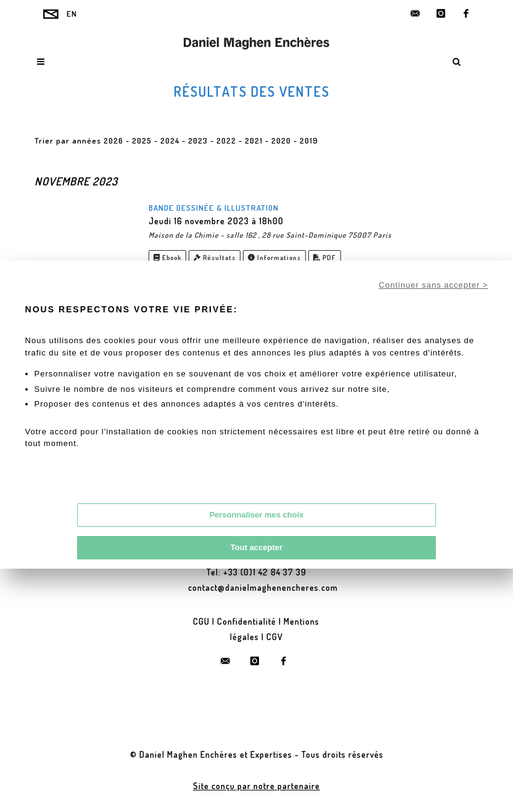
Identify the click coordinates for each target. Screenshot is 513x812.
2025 (142, 140)
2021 (254, 140)
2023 (198, 140)
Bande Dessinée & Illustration (214, 208)
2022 (226, 140)
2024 (170, 140)
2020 (281, 140)
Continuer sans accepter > (433, 285)
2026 (113, 140)
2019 (309, 140)
